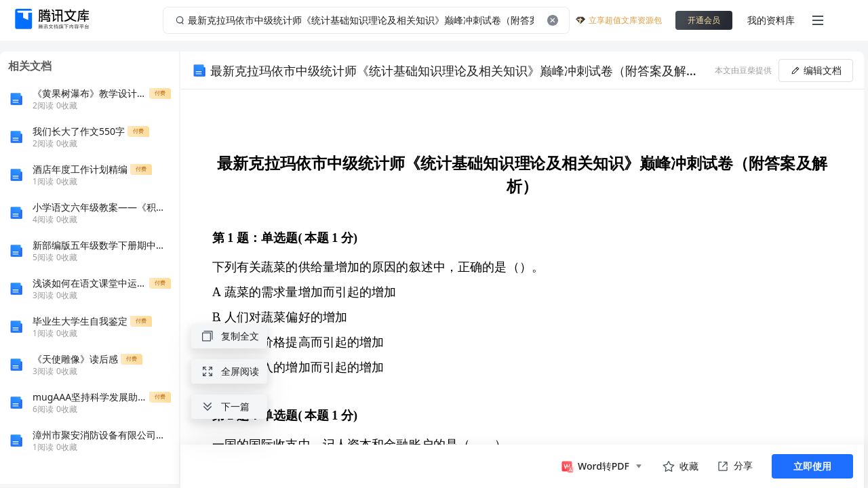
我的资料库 (771, 20)
